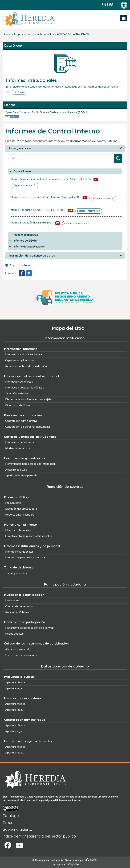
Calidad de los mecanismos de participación (36, 643)
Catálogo (11, 816)
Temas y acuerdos (16, 573)
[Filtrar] (118, 159)
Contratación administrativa (21, 421)
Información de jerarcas (19, 382)
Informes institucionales (19, 552)
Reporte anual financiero (20, 515)
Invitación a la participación (24, 595)
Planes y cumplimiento (21, 525)
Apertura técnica (15, 682)
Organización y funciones (20, 360)
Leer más (19, 92)
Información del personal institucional (32, 376)
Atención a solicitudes (18, 649)
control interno (21, 265)
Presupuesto (13, 503)
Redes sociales (14, 634)
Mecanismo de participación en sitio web (29, 628)
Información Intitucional (21, 349)
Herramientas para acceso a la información (30, 464)
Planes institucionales (18, 530)
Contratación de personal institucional (28, 427)
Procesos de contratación (23, 415)
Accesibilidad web (16, 470)
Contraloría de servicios (19, 606)
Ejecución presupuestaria (23, 698)
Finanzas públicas (17, 497)
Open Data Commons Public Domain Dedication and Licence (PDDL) (46, 112)
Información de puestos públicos (25, 388)
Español (111, 5)
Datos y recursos (19, 148)
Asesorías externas (17, 394)
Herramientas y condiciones (25, 458)
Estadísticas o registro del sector (28, 741)
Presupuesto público (19, 677)
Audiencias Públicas (17, 612)
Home (8, 34)
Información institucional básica (24, 354)
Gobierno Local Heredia (61, 797)
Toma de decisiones (19, 567)
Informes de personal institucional (25, 557)
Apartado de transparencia (21, 476)
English (103, 5)
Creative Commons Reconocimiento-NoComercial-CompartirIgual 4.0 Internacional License (60, 798)
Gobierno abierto (17, 829)
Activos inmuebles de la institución (26, 366)
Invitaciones (12, 600)
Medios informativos (17, 448)
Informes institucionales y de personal (32, 546)
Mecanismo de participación (25, 622)
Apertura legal (14, 688)
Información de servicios (20, 442)
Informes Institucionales (40, 34)
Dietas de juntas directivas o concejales (29, 399)
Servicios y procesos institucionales (30, 437)
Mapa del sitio (65, 328)
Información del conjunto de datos (31, 256)
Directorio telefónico (17, 405)
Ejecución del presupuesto (21, 509)
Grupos (18, 34)
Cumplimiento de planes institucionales (29, 536)
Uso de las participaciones (21, 655)
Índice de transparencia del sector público (39, 836)
